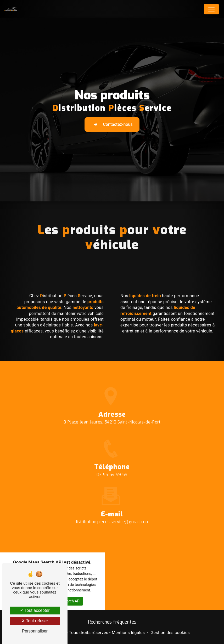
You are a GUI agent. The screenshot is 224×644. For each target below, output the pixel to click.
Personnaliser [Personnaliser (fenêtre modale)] (35, 631)
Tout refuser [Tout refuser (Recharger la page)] (35, 621)
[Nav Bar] (211, 9)
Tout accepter (35, 610)
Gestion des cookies (170, 633)
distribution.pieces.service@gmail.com (112, 514)
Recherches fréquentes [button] (112, 622)
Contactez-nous (112, 125)
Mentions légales (128, 633)
